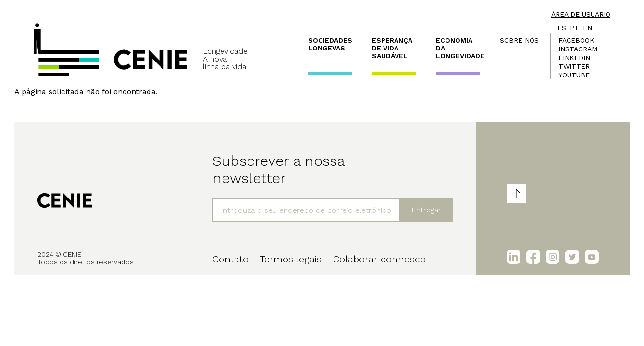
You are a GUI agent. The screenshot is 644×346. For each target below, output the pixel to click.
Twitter (574, 66)
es (562, 28)
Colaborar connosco (379, 259)
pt (575, 28)
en (588, 28)
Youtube (574, 75)
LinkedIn (574, 58)
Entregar (426, 210)
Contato (230, 259)
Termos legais (291, 259)
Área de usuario (581, 14)
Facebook (576, 40)
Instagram (578, 49)
